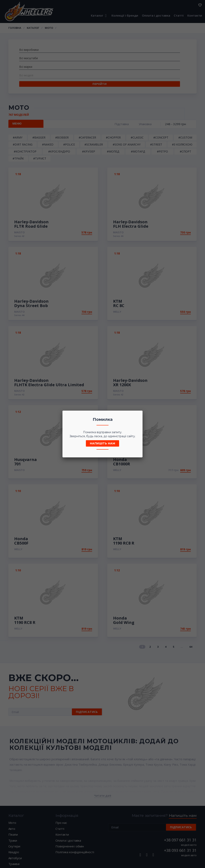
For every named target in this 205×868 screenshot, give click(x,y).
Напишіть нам (102, 443)
